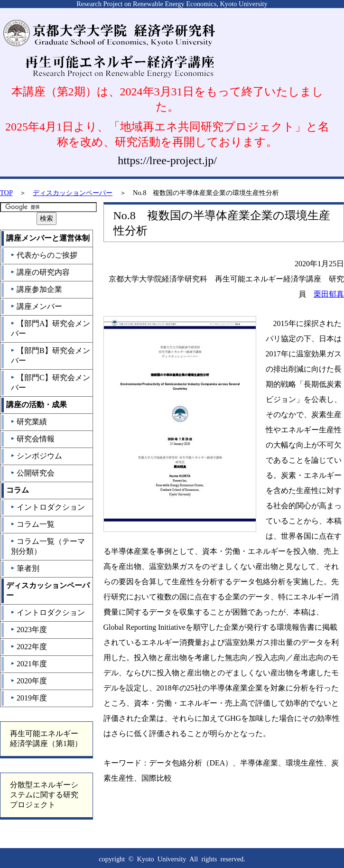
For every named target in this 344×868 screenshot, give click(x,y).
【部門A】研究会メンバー (51, 328)
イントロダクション (48, 507)
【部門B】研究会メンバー (50, 355)
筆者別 (25, 568)
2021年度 (29, 664)
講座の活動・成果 (37, 405)
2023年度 (29, 630)
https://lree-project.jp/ (167, 160)
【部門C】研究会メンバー (50, 383)
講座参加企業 (36, 289)
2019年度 (29, 698)
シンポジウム (36, 456)
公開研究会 (33, 473)
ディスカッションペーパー (73, 193)
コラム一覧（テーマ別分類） (48, 546)
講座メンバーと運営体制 (48, 238)
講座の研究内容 (40, 272)
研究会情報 (33, 439)
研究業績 (29, 422)
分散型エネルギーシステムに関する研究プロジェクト (44, 795)
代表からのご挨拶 (44, 255)
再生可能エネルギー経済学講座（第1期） (46, 738)
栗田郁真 (329, 294)
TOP (6, 193)
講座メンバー (36, 306)
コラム (18, 490)
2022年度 (29, 647)
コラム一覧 (33, 524)
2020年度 (29, 681)
